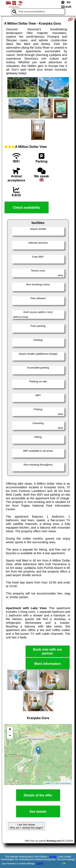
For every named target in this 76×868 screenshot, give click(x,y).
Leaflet (48, 783)
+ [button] (10, 730)
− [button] (10, 736)
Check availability (26, 208)
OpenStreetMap (63, 783)
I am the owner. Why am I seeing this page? (26, 826)
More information (48, 664)
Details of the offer (38, 795)
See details (38, 812)
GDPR (40, 864)
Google (53, 857)
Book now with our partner (48, 651)
